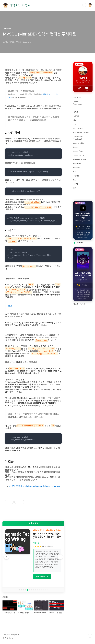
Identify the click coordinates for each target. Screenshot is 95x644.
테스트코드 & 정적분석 (81, 132)
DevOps (77, 168)
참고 (10, 306)
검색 (84, 5)
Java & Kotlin (78, 143)
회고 (75, 120)
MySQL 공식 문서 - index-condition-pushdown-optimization (35, 486)
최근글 (76, 304)
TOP (90, 636)
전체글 (76, 112)
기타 (75, 188)
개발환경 (76, 176)
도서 (75, 124)
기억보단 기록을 (20, 5)
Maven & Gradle (80, 159)
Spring (76, 147)
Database (77, 164)
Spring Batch (79, 155)
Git (75, 172)
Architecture (78, 128)
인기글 (83, 304)
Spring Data (78, 151)
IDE (75, 180)
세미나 (76, 184)
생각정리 (76, 116)
